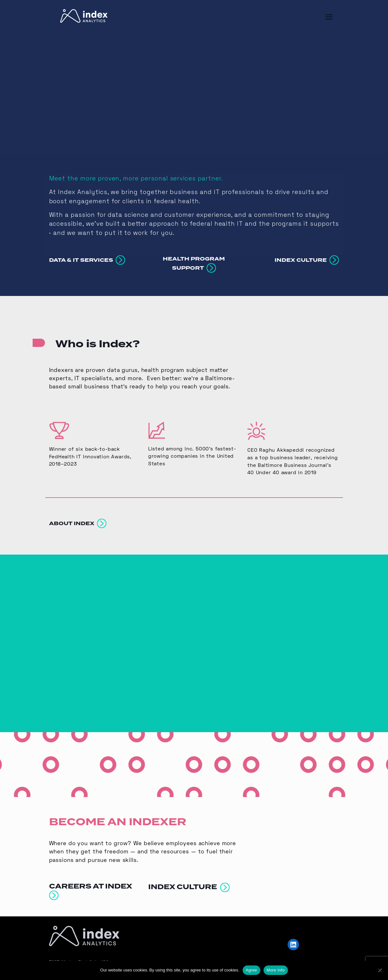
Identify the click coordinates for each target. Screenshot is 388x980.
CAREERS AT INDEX (92, 884)
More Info (276, 970)
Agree (251, 970)
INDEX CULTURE (189, 881)
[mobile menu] (329, 18)
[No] (380, 970)
